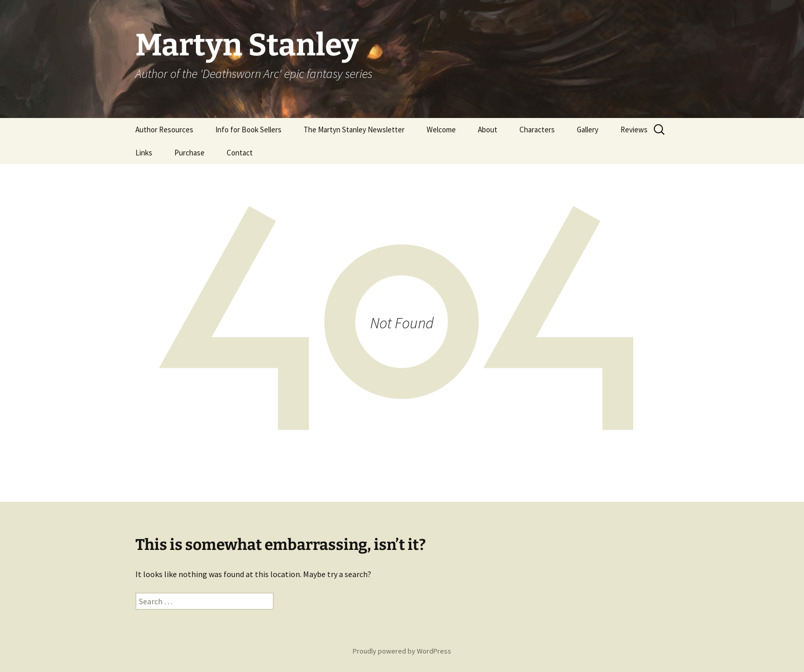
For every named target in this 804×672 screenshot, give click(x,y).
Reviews (634, 130)
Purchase (189, 153)
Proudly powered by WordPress (402, 651)
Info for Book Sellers (248, 130)
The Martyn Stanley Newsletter (354, 130)
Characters (537, 130)
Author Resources (164, 130)
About (488, 130)
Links (144, 153)
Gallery (588, 130)
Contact (240, 153)
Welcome (441, 130)
